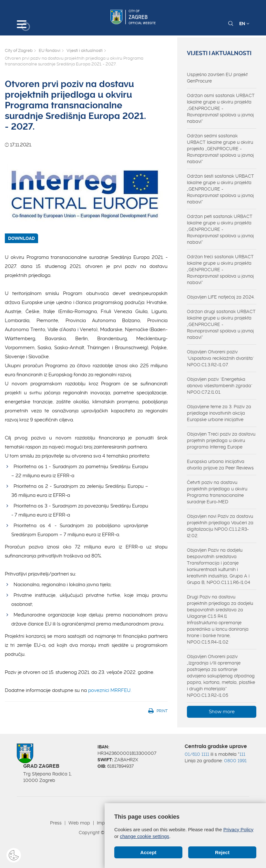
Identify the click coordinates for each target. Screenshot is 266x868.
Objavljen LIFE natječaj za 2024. (221, 297)
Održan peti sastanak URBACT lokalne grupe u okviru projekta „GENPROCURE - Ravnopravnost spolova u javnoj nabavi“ (220, 229)
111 (242, 754)
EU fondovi (50, 50)
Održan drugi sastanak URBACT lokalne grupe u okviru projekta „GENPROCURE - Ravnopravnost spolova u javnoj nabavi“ (221, 324)
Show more (222, 712)
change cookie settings (145, 836)
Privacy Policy (238, 829)
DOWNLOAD (21, 238)
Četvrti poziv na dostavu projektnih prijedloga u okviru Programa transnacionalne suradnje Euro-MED (217, 492)
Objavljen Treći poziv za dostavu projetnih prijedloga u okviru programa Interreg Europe (221, 440)
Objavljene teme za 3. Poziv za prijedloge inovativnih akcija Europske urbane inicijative (219, 413)
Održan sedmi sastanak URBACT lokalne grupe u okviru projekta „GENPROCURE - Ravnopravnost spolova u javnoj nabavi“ (220, 149)
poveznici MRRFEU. (110, 690)
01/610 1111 (197, 754)
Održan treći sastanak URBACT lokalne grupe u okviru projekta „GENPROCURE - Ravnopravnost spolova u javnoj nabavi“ (220, 270)
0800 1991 (235, 761)
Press (56, 823)
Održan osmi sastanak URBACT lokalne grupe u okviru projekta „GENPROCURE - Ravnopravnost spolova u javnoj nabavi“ (221, 108)
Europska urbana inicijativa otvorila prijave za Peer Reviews (220, 465)
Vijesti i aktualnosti (85, 50)
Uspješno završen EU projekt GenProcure (217, 78)
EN (244, 24)
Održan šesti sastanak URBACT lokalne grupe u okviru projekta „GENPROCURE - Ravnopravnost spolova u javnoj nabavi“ (220, 189)
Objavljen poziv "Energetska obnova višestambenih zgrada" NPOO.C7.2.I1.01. (220, 386)
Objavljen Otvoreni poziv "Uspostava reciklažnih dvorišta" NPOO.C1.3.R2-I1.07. (220, 358)
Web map (79, 823)
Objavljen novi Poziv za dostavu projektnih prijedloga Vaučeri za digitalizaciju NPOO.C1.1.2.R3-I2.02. (220, 526)
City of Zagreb (19, 50)
